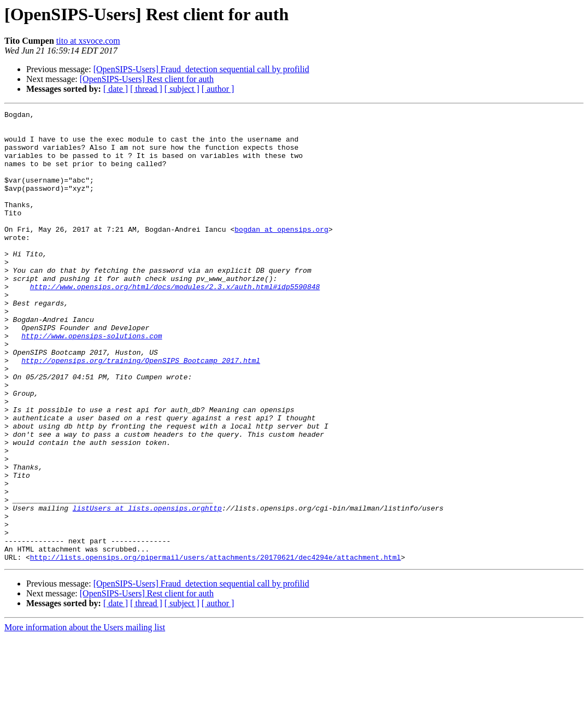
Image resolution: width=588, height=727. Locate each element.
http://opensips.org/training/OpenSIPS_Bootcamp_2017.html (141, 411)
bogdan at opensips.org (281, 254)
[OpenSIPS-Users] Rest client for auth (147, 79)
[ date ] (116, 89)
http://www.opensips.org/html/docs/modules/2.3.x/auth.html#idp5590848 (175, 323)
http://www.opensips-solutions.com (92, 382)
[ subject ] (182, 89)
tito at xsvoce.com (88, 41)
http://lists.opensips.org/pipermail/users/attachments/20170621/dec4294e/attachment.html (216, 647)
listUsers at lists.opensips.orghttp (147, 588)
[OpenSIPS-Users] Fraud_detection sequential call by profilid (201, 69)
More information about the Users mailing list (85, 717)
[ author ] (218, 89)
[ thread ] (146, 89)
